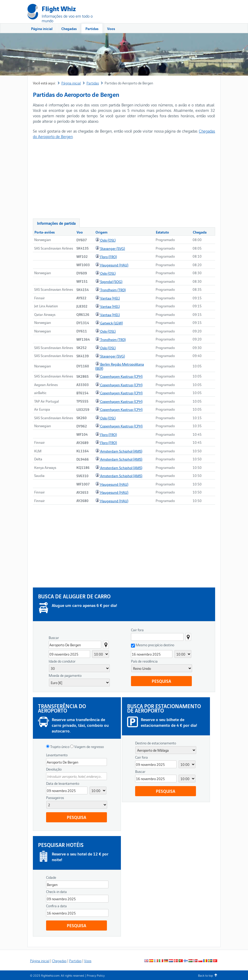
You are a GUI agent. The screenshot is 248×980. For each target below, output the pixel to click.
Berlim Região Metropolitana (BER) (120, 366)
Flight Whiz (59, 8)
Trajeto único (59, 746)
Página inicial (42, 28)
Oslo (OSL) (108, 240)
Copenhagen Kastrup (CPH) (121, 376)
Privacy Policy (96, 975)
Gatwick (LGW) (112, 323)
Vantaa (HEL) (110, 298)
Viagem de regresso (89, 746)
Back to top (205, 975)
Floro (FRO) (109, 257)
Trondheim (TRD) (113, 290)
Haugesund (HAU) (114, 265)
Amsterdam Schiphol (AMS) (121, 451)
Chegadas (69, 28)
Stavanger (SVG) (113, 248)
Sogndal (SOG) (111, 281)
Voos (111, 28)
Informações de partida (56, 223)
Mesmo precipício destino (155, 645)
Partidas (92, 28)
